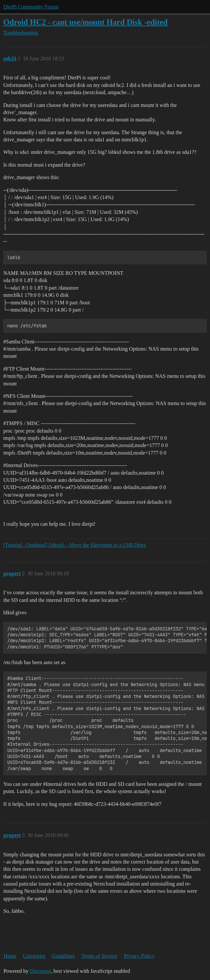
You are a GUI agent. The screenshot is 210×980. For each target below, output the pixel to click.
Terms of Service (99, 956)
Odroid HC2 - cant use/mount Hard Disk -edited (85, 22)
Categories (34, 956)
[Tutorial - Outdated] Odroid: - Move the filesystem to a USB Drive (75, 545)
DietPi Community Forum (31, 7)
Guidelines (63, 956)
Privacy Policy (139, 956)
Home (10, 956)
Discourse (40, 971)
